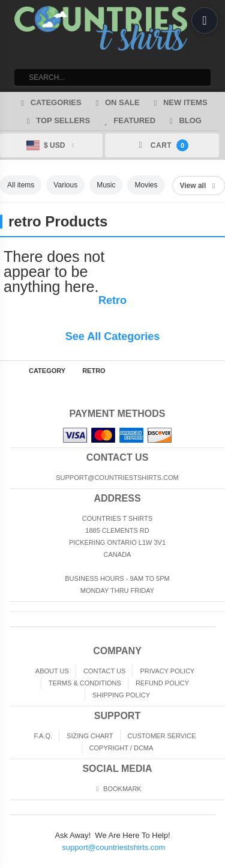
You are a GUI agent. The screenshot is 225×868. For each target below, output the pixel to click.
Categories (49, 102)
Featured (128, 120)
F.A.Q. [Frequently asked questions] (43, 736)
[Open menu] (205, 20)
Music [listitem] (106, 185)
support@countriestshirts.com (113, 847)
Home (8, 371)
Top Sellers (57, 120)
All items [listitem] (21, 185)
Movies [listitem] (146, 185)
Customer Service (162, 736)
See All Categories (112, 336)
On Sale (116, 102)
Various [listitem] (65, 185)
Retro (112, 300)
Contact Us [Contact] (105, 671)
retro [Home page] (94, 371)
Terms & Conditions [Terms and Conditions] (85, 683)
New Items (179, 102)
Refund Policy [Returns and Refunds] (162, 683)
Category (47, 371)
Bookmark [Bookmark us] (117, 789)
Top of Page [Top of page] (217, 371)
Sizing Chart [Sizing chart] (90, 736)
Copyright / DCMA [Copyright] (121, 748)
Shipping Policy (121, 695)
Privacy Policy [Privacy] (167, 671)
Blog (184, 120)
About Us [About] (52, 671)
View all (199, 186)
